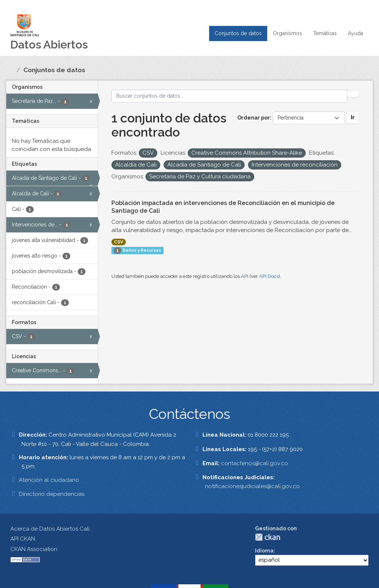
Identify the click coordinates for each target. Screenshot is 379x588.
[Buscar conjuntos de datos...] (229, 96)
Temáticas (325, 33)
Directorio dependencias (52, 494)
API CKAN (23, 539)
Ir (353, 117)
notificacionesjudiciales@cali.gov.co (252, 486)
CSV (119, 242)
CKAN (268, 537)
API (245, 276)
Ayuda (355, 33)
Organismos (287, 33)
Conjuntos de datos (238, 33)
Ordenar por (254, 118)
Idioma (264, 551)
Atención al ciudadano (49, 480)
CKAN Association (34, 549)
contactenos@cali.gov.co (254, 463)
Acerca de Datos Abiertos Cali (50, 529)
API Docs (269, 276)
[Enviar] (353, 94)
